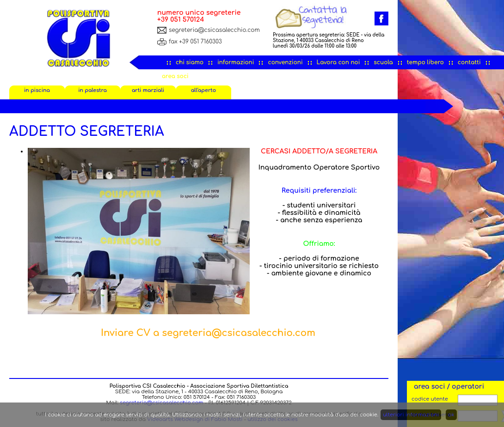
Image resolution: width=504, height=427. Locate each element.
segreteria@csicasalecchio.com (214, 30)
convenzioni (285, 62)
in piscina (37, 90)
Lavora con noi (338, 62)
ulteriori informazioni (411, 415)
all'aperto (203, 90)
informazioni (236, 62)
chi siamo (190, 62)
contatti (469, 62)
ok (451, 415)
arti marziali (148, 90)
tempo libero (425, 62)
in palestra (92, 90)
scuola (383, 62)
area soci (175, 76)
